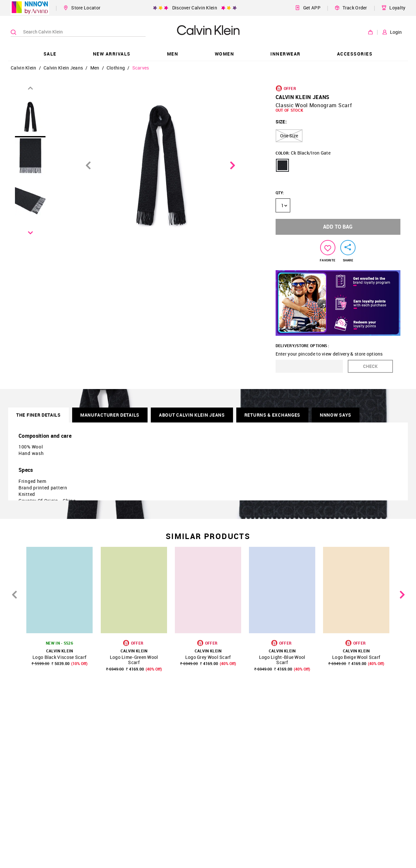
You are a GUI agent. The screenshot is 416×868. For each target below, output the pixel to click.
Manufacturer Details (110, 415)
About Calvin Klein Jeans (192, 415)
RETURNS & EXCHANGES (272, 415)
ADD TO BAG (338, 227)
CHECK (370, 366)
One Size (289, 136)
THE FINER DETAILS (39, 415)
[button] (282, 165)
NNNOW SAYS (336, 415)
